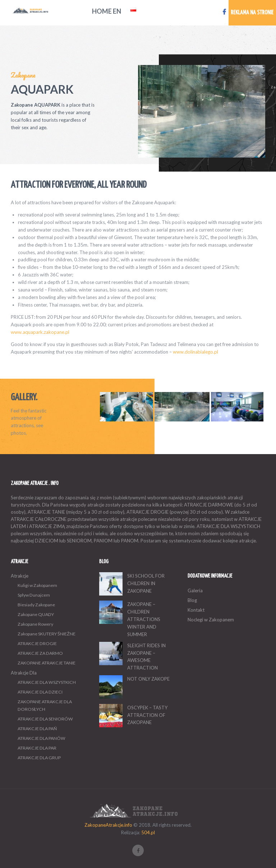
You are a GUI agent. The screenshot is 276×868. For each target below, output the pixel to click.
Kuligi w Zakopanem (37, 585)
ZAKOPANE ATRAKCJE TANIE (47, 663)
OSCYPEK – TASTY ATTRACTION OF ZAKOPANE (147, 715)
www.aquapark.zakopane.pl (40, 332)
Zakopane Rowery (35, 624)
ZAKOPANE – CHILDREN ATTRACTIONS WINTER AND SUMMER (144, 619)
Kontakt (196, 610)
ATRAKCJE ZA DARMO (40, 653)
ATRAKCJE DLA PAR (37, 748)
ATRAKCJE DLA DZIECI (40, 692)
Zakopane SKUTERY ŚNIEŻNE (47, 634)
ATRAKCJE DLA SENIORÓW (45, 719)
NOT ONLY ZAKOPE (148, 679)
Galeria (195, 591)
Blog (192, 600)
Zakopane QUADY (36, 614)
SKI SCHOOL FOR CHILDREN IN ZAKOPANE (146, 583)
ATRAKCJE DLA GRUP (39, 758)
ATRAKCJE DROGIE (37, 643)
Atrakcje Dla (24, 673)
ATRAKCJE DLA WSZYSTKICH (47, 682)
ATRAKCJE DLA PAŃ (37, 729)
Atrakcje (20, 576)
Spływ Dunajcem (34, 595)
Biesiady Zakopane (36, 605)
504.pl (148, 832)
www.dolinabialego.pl (195, 352)
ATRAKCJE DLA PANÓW (42, 738)
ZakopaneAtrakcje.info (108, 825)
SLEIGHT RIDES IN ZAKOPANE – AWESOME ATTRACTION (146, 657)
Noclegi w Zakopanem (211, 620)
